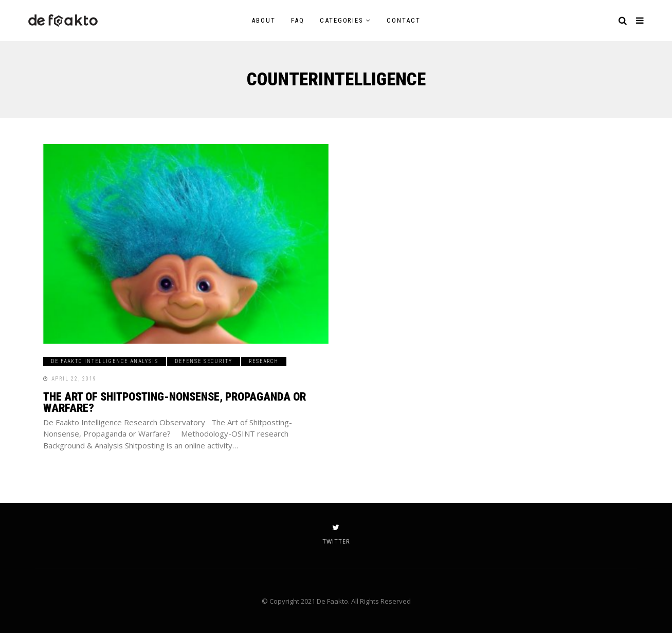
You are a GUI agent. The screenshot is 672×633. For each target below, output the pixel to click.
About (264, 20)
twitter (336, 534)
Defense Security (204, 361)
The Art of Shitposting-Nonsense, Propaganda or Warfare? (175, 402)
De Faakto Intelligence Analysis (105, 361)
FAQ (298, 20)
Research (264, 361)
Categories (342, 20)
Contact (404, 20)
